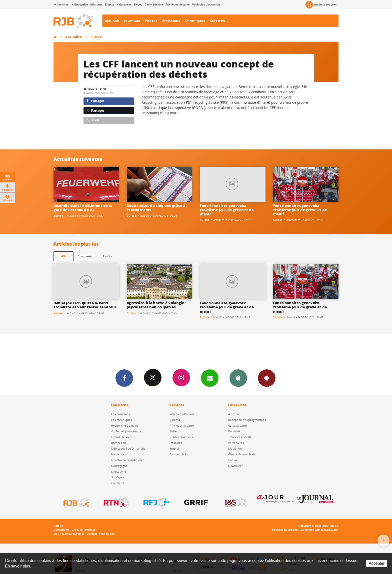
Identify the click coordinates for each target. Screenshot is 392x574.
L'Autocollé (119, 471)
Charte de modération (243, 454)
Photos (151, 21)
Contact (233, 460)
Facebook (124, 378)
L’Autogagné (119, 466)
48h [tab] (64, 256)
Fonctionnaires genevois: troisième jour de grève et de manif (227, 210)
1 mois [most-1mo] (107, 256)
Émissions (171, 21)
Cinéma (175, 420)
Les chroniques (121, 420)
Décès (138, 4)
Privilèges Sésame (178, 4)
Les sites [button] (61, 4)
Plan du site (107, 534)
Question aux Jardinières (128, 460)
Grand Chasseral (122, 437)
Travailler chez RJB (240, 437)
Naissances (124, 4)
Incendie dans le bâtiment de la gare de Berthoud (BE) (83, 208)
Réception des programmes (247, 420)
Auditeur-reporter (321, 5)
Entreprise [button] (80, 4)
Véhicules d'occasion (206, 4)
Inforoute (96, 4)
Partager (95, 101)
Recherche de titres (125, 425)
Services (217, 21)
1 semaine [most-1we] (85, 256)
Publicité (234, 431)
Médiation (235, 448)
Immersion (119, 443)
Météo (174, 431)
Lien (93, 120)
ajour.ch (112, 21)
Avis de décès (179, 454)
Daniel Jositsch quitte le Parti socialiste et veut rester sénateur (85, 305)
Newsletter (235, 466)
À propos (234, 414)
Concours (118, 483)
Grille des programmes (127, 431)
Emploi (109, 4)
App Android (267, 378)
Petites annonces (181, 437)
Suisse (96, 37)
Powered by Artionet (285, 530)
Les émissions (120, 414)
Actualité (74, 37)
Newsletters (210, 378)
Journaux (132, 21)
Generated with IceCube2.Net (320, 530)
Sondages (118, 477)
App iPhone (238, 378)
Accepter (377, 563)
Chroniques (195, 21)
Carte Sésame (154, 4)
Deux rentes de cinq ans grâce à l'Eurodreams (156, 208)
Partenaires (236, 443)
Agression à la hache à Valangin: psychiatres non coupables (156, 305)
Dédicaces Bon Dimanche (128, 448)
